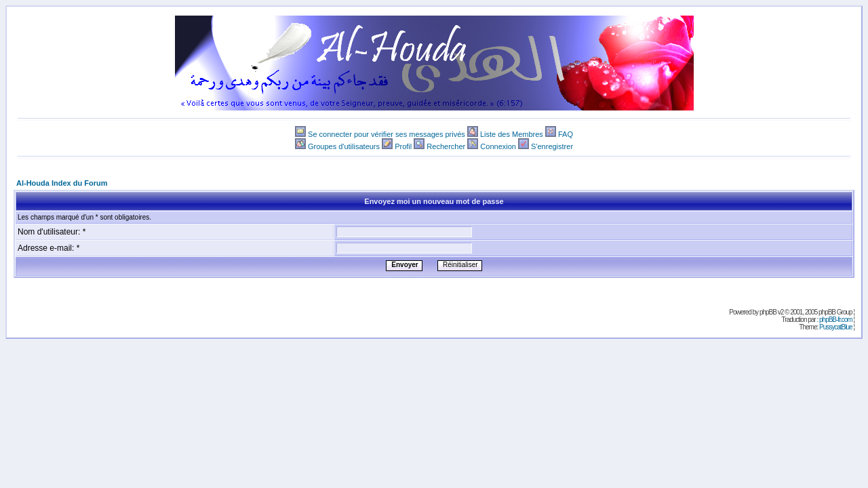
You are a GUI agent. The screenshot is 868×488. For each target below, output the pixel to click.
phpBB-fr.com (836, 320)
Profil (403, 146)
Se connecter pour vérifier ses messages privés (387, 134)
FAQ (566, 134)
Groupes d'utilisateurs (344, 146)
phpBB (768, 312)
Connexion (498, 146)
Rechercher (446, 146)
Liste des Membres (512, 134)
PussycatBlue (836, 327)
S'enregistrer (552, 146)
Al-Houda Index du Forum (62, 183)
